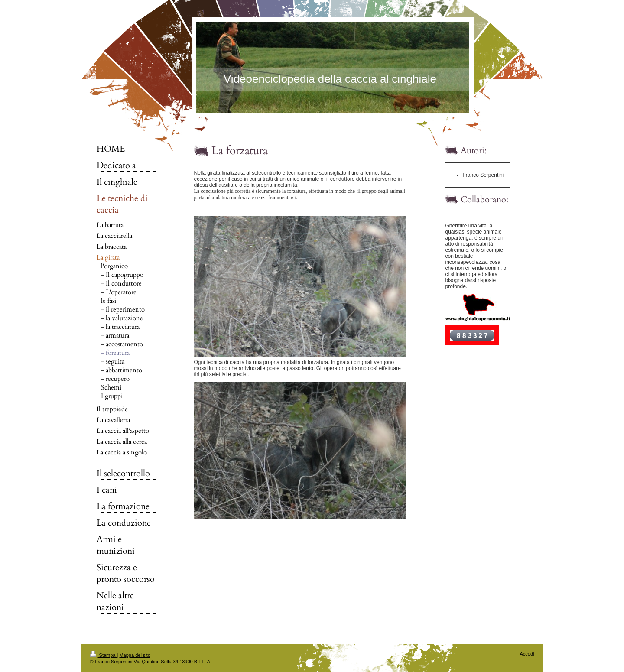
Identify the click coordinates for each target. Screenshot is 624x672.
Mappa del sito (135, 655)
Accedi (527, 654)
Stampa (104, 655)
